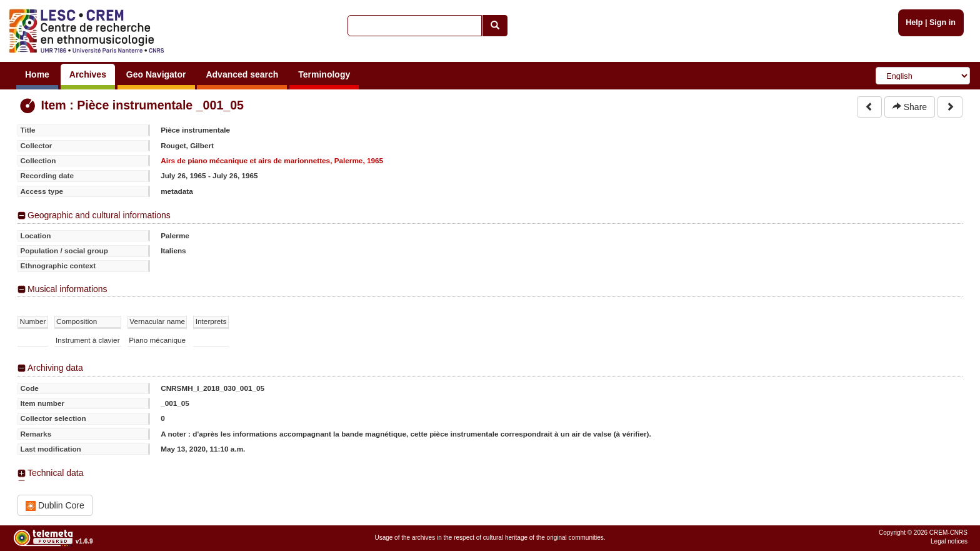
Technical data (56, 473)
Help (914, 23)
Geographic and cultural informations (99, 215)
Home (37, 74)
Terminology (324, 74)
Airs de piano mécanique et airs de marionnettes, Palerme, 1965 (272, 160)
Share (910, 107)
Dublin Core (55, 506)
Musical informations (67, 289)
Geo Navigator (156, 74)
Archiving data (55, 368)
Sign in (942, 23)
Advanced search (242, 74)
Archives (88, 74)
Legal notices (949, 541)
